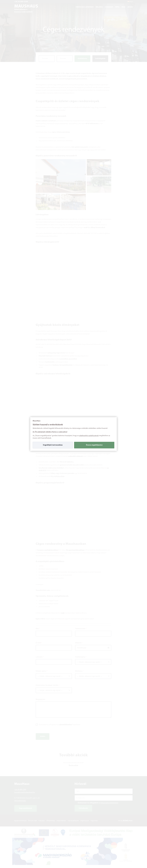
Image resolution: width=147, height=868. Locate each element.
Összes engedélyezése (94, 445)
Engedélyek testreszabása (53, 445)
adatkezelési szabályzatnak (89, 436)
